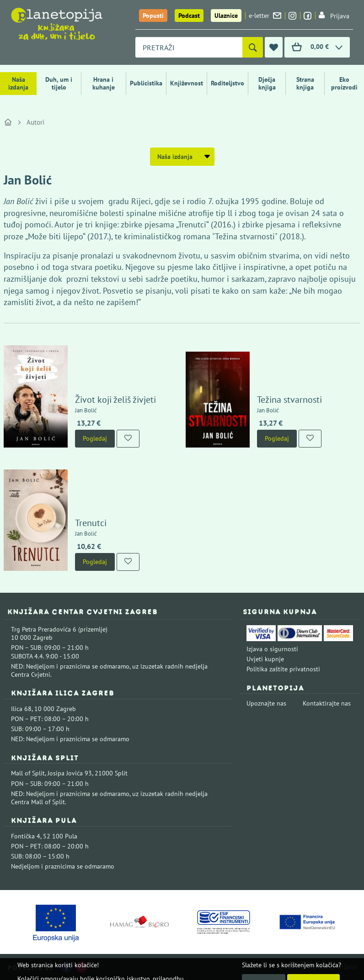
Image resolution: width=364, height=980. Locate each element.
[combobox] (189, 47)
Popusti (153, 16)
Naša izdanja (18, 83)
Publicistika (146, 83)
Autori (35, 122)
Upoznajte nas (266, 703)
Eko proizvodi (344, 83)
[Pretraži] (253, 47)
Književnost (187, 83)
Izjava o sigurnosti (272, 649)
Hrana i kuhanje (104, 83)
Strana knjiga (305, 83)
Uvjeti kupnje (265, 659)
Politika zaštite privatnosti (283, 669)
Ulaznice (226, 16)
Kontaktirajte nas (327, 703)
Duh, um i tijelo (59, 83)
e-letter (265, 16)
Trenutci (91, 523)
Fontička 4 (26, 836)
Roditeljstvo (227, 83)
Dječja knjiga (267, 83)
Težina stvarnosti (289, 400)
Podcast (189, 16)
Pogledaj (95, 438)
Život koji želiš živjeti (115, 400)
